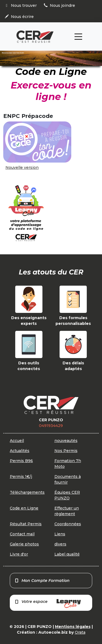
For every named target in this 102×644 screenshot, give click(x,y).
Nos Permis (66, 451)
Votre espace (48, 604)
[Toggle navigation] (78, 37)
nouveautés (66, 441)
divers (60, 544)
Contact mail (22, 534)
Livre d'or (19, 554)
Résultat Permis (26, 524)
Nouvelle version (22, 167)
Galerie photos (24, 544)
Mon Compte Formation (42, 581)
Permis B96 (21, 461)
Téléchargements (27, 492)
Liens (60, 534)
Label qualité (67, 554)
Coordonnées (68, 524)
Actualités (20, 451)
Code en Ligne (24, 508)
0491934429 (51, 426)
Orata (80, 632)
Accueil (17, 441)
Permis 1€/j (21, 477)
